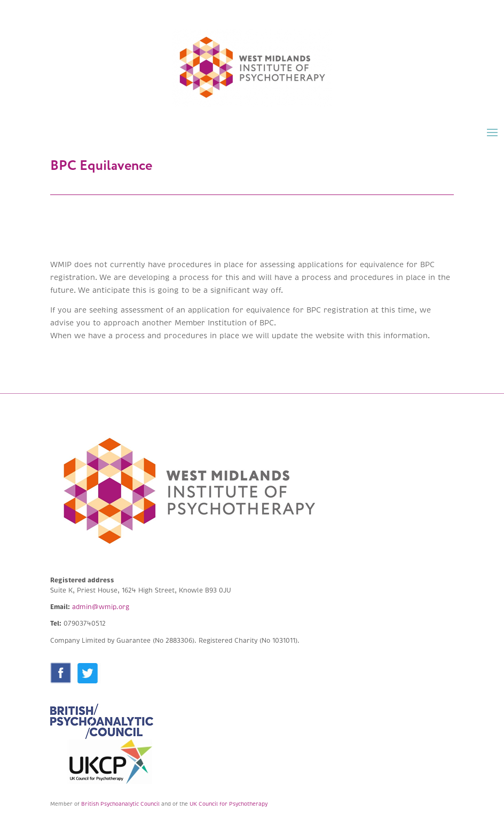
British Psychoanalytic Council (120, 804)
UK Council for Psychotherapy (229, 804)
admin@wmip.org (101, 607)
